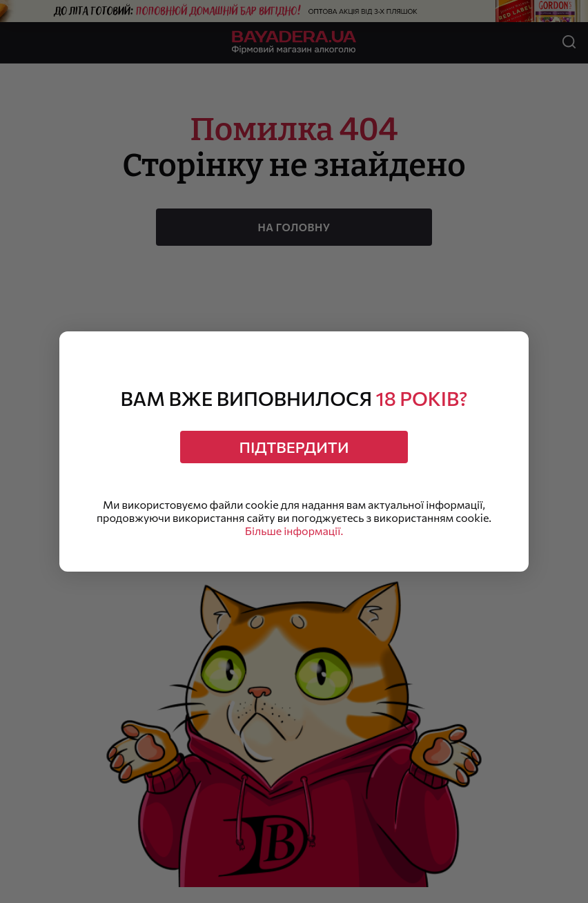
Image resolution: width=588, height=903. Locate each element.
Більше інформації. (294, 531)
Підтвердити (294, 447)
